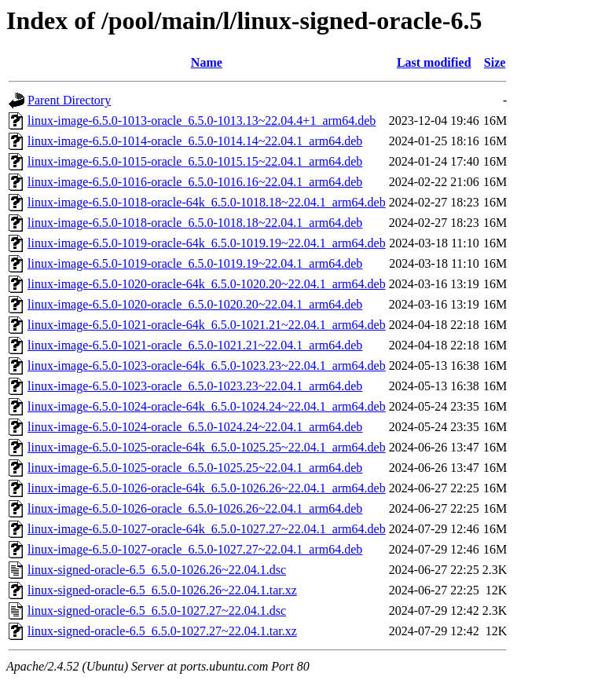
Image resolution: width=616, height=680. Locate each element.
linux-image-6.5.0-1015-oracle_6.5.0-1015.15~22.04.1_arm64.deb (195, 161)
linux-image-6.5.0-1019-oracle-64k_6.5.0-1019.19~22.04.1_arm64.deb (207, 243)
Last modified (434, 62)
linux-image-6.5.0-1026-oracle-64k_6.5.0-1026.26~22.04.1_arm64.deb (207, 488)
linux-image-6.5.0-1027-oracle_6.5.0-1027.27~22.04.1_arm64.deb (195, 549)
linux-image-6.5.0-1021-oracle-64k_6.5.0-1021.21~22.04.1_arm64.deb (207, 325)
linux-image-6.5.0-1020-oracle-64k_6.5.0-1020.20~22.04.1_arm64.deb (207, 284)
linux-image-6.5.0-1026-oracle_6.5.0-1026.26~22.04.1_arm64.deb (195, 508)
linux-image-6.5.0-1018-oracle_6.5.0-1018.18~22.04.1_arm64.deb (195, 223)
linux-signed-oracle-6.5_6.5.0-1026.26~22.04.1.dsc (157, 570)
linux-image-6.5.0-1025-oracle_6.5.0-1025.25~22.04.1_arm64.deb (195, 468)
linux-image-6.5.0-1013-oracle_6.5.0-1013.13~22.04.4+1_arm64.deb (202, 121)
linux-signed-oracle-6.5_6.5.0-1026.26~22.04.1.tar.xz (162, 590)
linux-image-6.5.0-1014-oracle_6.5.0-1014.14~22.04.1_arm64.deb (195, 141)
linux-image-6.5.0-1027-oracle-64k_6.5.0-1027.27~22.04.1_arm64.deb (207, 529)
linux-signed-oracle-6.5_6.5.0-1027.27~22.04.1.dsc (157, 611)
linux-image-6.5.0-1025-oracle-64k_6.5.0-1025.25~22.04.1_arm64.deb (207, 447)
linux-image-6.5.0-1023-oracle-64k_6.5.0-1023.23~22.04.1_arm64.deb (207, 366)
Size (495, 62)
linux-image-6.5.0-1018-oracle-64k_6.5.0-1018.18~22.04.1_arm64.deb (207, 202)
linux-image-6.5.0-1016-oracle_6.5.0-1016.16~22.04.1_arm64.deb (195, 182)
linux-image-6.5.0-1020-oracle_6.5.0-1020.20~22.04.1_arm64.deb (195, 304)
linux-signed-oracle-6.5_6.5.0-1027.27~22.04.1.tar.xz (162, 631)
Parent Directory (69, 100)
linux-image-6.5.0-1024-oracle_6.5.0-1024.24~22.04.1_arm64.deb (195, 427)
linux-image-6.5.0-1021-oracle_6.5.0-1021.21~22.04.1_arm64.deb (195, 345)
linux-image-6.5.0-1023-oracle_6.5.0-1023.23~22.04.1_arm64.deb (195, 386)
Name (207, 62)
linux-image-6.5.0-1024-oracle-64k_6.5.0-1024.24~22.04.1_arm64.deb (207, 406)
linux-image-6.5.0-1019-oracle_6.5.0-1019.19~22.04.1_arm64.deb (195, 263)
